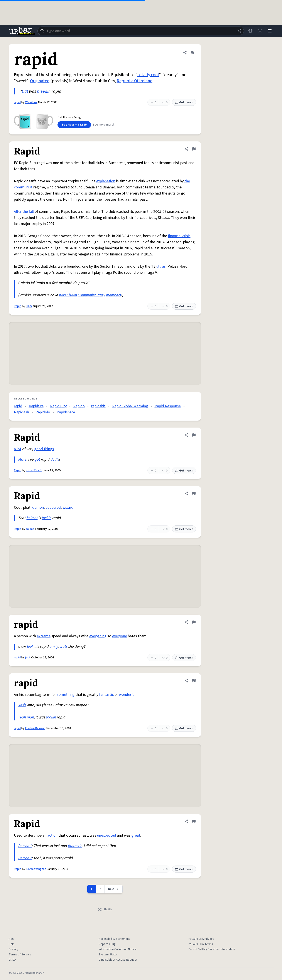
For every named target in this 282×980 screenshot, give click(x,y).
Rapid (18, 306)
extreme (44, 636)
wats (64, 647)
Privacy (14, 949)
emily (54, 647)
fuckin (47, 518)
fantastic (106, 695)
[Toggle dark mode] (260, 31)
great (136, 835)
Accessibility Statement (114, 939)
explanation (106, 181)
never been (68, 295)
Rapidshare (66, 412)
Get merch (184, 102)
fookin (51, 717)
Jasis (22, 705)
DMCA (12, 960)
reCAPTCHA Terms (201, 944)
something (66, 695)
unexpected (107, 835)
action (52, 835)
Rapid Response (168, 406)
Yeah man (26, 717)
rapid (17, 102)
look (30, 647)
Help (12, 944)
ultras (161, 266)
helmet (32, 518)
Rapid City (58, 406)
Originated (40, 81)
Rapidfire (36, 406)
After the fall (24, 212)
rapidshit (98, 406)
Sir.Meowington (36, 869)
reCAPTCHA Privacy (201, 939)
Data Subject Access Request (118, 960)
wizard (68, 508)
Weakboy (31, 102)
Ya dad (30, 529)
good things (44, 449)
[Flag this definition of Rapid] (194, 149)
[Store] (250, 31)
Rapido (79, 406)
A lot (18, 449)
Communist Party (91, 295)
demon (38, 508)
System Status (108, 955)
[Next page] (114, 889)
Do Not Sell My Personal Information (212, 949)
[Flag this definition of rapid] (193, 53)
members (114, 295)
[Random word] (239, 31)
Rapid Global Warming (130, 406)
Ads (11, 939)
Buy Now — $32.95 (74, 125)
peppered (53, 508)
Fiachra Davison (35, 728)
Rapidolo (43, 412)
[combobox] (141, 31)
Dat (25, 91)
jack (28, 658)
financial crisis (179, 236)
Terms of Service (20, 955)
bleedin (44, 91)
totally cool (148, 75)
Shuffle (105, 910)
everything (98, 636)
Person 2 (25, 858)
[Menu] (270, 31)
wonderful (127, 695)
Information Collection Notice (118, 949)
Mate (22, 459)
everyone (120, 636)
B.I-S (29, 306)
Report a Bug (107, 944)
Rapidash (21, 412)
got (37, 459)
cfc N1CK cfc (34, 470)
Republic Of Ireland (135, 81)
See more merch (104, 125)
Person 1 (25, 846)
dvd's (55, 459)
